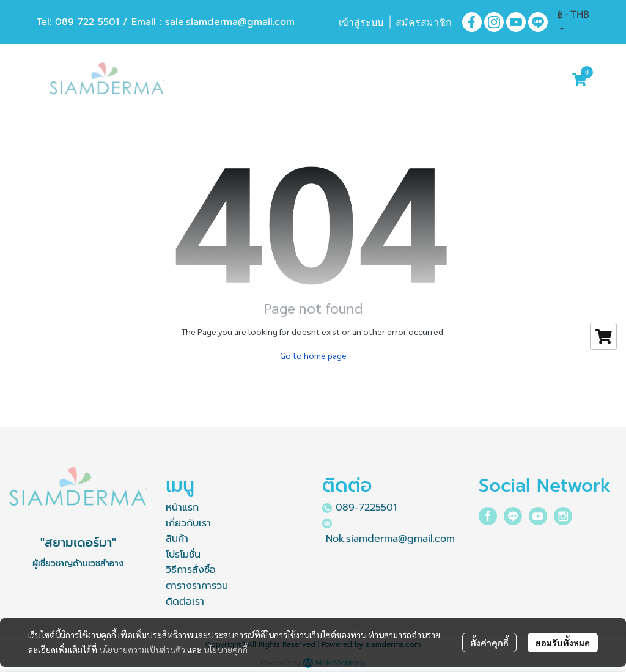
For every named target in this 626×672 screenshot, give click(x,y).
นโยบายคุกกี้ (226, 649)
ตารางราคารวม (197, 586)
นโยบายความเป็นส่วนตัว (142, 649)
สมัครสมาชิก (424, 22)
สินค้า (177, 539)
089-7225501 (366, 508)
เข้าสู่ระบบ (361, 22)
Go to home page (313, 355)
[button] (573, 22)
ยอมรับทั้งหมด (563, 643)
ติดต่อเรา (185, 602)
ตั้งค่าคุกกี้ (489, 643)
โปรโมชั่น (183, 555)
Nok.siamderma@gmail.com (390, 539)
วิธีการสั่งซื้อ (191, 570)
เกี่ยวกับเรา (188, 523)
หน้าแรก (182, 508)
